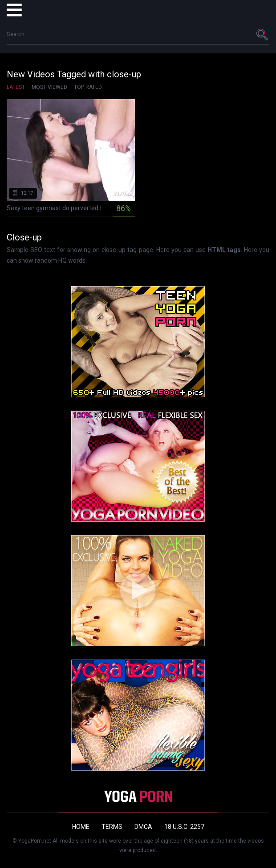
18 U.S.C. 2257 (184, 827)
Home (81, 827)
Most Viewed (49, 87)
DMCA (143, 827)
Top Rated (88, 87)
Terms (112, 827)
